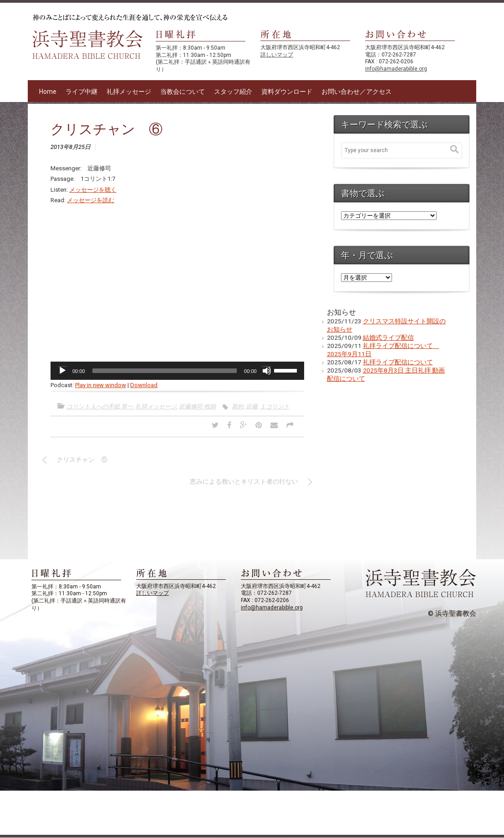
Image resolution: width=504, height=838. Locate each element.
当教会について (183, 92)
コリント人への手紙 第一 (100, 406)
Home (48, 92)
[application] (177, 371)
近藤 (252, 406)
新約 (238, 406)
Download (144, 385)
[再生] (62, 371)
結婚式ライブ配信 (388, 337)
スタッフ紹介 (233, 92)
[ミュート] (267, 371)
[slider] (165, 371)
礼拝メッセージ (129, 92)
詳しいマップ (277, 55)
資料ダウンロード (287, 92)
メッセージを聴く (93, 190)
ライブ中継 (81, 92)
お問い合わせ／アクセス (356, 92)
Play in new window (101, 385)
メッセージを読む (91, 200)
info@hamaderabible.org (396, 69)
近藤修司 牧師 (197, 406)
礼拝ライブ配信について (398, 362)
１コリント (275, 406)
